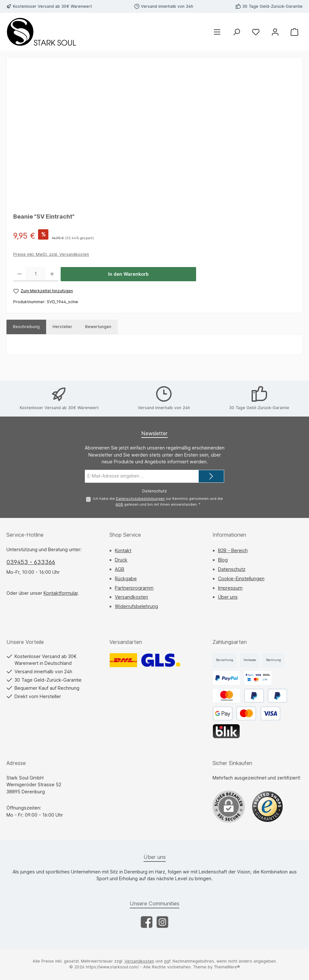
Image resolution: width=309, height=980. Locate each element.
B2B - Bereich (233, 550)
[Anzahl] (36, 274)
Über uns (228, 597)
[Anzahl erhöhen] (52, 274)
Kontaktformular (61, 593)
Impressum (230, 588)
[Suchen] (236, 32)
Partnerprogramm (134, 588)
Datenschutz (232, 569)
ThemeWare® (227, 967)
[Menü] (217, 32)
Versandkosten (131, 597)
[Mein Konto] (275, 32)
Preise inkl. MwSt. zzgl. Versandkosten (51, 254)
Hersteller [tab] (62, 327)
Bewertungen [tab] (98, 327)
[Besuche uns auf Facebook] (147, 922)
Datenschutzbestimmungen (140, 499)
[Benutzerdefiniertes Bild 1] (267, 807)
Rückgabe (126, 578)
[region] (154, 133)
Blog (223, 560)
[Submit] (211, 476)
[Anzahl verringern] (20, 274)
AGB (119, 504)
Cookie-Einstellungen (241, 578)
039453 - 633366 (31, 562)
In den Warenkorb (128, 274)
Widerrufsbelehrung (136, 606)
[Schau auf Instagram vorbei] (162, 922)
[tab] (26, 327)
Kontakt (123, 550)
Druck (121, 560)
